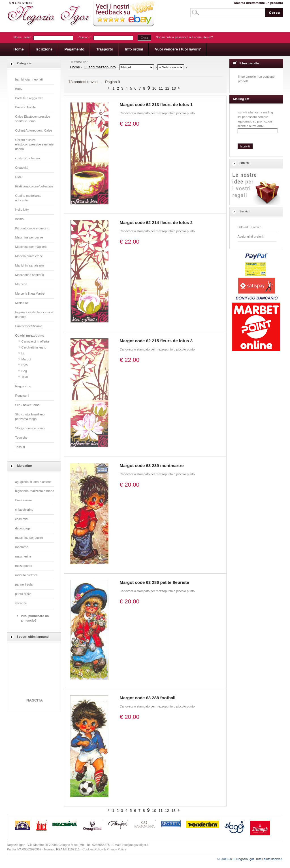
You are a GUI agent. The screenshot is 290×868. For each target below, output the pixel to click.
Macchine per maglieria (31, 247)
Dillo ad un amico (250, 227)
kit (23, 353)
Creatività (22, 168)
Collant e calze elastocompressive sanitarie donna (35, 144)
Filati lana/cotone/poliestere (34, 186)
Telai (25, 377)
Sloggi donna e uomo (30, 428)
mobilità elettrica (26, 575)
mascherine (23, 556)
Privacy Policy (116, 849)
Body (19, 89)
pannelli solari (25, 584)
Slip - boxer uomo (27, 405)
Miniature (22, 303)
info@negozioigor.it (135, 845)
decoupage (23, 528)
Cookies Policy (93, 849)
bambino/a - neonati (29, 79)
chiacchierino (24, 510)
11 (161, 88)
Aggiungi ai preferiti (251, 236)
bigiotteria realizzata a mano (35, 491)
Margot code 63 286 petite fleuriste (154, 582)
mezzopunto (24, 566)
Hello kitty (22, 210)
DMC (19, 177)
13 (174, 88)
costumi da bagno (28, 158)
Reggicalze (23, 386)
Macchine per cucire (29, 237)
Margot (26, 359)
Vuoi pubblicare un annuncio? (35, 618)
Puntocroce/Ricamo (29, 326)
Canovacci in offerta (35, 341)
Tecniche (21, 438)
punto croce (23, 594)
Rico (25, 365)
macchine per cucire (29, 538)
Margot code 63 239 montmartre (152, 465)
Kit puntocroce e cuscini (32, 228)
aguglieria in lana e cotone (33, 482)
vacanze (21, 603)
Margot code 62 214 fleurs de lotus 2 (156, 222)
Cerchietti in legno (34, 347)
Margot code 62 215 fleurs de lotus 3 (156, 341)
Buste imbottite (26, 107)
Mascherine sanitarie (30, 275)
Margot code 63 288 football (148, 698)
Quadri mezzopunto (30, 335)
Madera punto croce (29, 256)
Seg (24, 371)
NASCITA (34, 702)
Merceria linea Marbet (30, 293)
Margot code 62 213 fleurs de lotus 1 (156, 104)
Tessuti (20, 447)
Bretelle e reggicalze (29, 98)
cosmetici (22, 519)
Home (75, 67)
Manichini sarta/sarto (30, 265)
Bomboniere (24, 500)
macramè (22, 547)
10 (154, 88)
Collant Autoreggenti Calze (34, 130)
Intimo (20, 219)
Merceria (21, 284)
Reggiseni (22, 396)
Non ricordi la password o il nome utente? (184, 37)
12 (167, 88)
